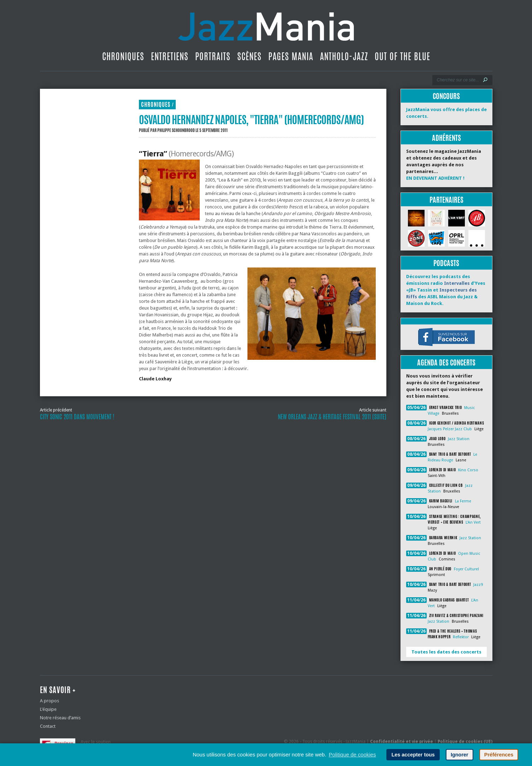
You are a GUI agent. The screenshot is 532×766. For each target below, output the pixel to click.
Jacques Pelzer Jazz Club (450, 429)
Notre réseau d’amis (60, 718)
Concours (446, 96)
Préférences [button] (499, 755)
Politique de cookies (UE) (465, 742)
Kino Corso (468, 470)
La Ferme (463, 501)
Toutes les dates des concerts (446, 652)
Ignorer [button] (460, 755)
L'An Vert (473, 522)
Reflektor (461, 637)
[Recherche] (458, 80)
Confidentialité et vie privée (402, 742)
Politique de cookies (352, 755)
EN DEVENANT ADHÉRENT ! (435, 178)
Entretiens (170, 56)
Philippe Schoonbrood (176, 130)
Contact (48, 726)
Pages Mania (291, 56)
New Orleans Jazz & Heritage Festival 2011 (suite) (332, 417)
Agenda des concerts (446, 362)
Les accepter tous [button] (413, 755)
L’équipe (48, 709)
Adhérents (446, 138)
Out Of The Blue (402, 56)
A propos (49, 701)
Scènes (249, 56)
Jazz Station (459, 439)
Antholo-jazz (344, 56)
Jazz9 (478, 585)
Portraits (213, 56)
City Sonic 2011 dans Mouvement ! (77, 417)
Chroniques (123, 56)
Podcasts (446, 263)
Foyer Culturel (466, 569)
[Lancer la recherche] (485, 80)
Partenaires (446, 200)
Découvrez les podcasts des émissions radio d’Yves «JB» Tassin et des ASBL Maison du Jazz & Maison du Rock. (446, 290)
